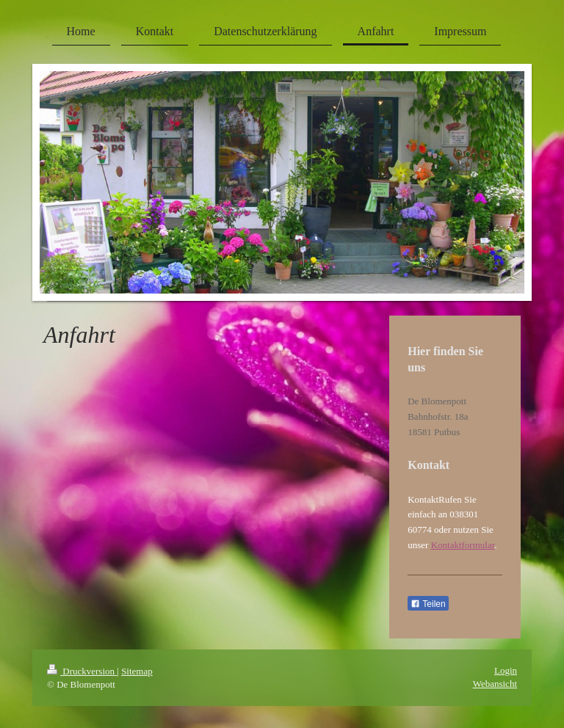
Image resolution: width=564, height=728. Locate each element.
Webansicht (495, 684)
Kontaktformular (463, 545)
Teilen (428, 604)
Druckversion (82, 671)
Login (506, 670)
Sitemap (137, 671)
